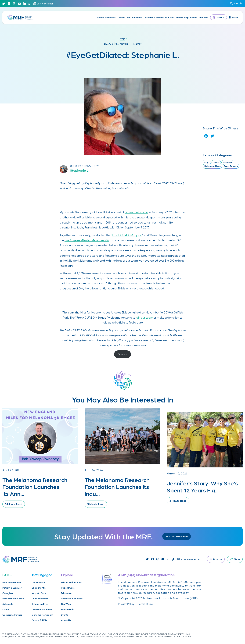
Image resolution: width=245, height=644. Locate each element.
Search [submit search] (236, 3)
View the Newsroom (42, 615)
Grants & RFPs (39, 620)
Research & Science (154, 17)
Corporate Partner (12, 615)
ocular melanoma (136, 212)
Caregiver (8, 593)
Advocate (8, 604)
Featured (227, 162)
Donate (123, 354)
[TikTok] (30, 4)
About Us (203, 17)
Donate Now (39, 582)
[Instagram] (14, 4)
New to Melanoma (12, 582)
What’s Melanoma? (107, 17)
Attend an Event (41, 604)
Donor (6, 609)
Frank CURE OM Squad (127, 235)
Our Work (170, 17)
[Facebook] (9, 4)
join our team (144, 318)
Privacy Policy (126, 604)
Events (194, 17)
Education (137, 17)
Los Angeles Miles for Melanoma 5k (87, 240)
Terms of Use (145, 604)
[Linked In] (25, 4)
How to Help (182, 17)
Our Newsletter (40, 599)
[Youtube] (19, 4)
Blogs (123, 39)
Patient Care (124, 17)
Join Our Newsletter (177, 536)
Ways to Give (39, 593)
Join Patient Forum (42, 609)
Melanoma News (212, 166)
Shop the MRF (39, 588)
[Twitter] (4, 4)
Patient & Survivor (12, 588)
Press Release (231, 166)
